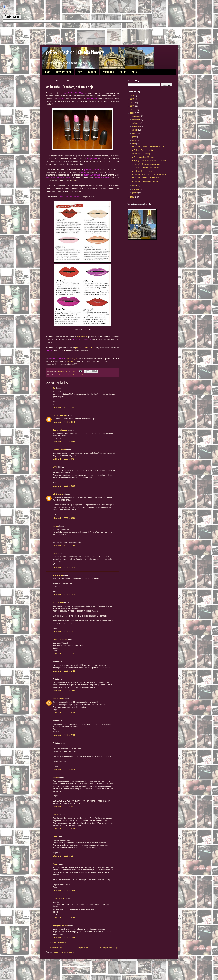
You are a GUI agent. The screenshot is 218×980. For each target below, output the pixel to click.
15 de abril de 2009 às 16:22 (64, 632)
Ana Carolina (58, 603)
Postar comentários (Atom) (64, 952)
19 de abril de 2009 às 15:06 (64, 938)
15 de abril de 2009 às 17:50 (64, 691)
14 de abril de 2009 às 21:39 (64, 407)
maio (134, 140)
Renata (56, 778)
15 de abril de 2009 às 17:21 (64, 671)
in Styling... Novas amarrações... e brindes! (149, 161)
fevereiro (136, 189)
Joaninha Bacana (60, 430)
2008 (132, 197)
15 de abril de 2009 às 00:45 (64, 422)
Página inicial (83, 948)
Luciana (56, 815)
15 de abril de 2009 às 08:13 (64, 486)
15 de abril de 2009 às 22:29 (64, 735)
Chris (55, 467)
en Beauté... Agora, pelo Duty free (145, 178)
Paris (80, 72)
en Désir (68, 375)
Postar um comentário (59, 943)
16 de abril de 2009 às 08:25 (64, 829)
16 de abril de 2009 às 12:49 (64, 891)
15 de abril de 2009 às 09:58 (64, 518)
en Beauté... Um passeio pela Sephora (147, 181)
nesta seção (72, 359)
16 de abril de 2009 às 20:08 (64, 918)
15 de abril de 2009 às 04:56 (64, 442)
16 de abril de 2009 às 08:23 (64, 807)
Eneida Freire (58, 699)
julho (134, 133)
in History (83, 375)
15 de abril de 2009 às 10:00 (64, 545)
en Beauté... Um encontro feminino (146, 168)
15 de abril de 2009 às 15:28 (64, 595)
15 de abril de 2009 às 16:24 (64, 654)
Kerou (55, 526)
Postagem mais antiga (109, 948)
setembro (136, 127)
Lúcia (55, 553)
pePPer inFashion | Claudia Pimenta (75, 53)
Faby (55, 864)
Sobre (135, 72)
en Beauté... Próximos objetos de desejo (148, 147)
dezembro (137, 116)
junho (135, 137)
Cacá (55, 837)
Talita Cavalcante (60, 640)
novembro (137, 120)
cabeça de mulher (60, 926)
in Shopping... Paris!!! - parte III (144, 157)
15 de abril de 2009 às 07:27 (64, 459)
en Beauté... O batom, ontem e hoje (146, 164)
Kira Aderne (58, 575)
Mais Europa (108, 72)
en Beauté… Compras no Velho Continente (149, 174)
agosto (135, 130)
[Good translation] (7, 17)
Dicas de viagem (64, 72)
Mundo (123, 72)
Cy (54, 388)
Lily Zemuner (58, 494)
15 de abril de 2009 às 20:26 (64, 713)
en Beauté (60, 375)
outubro (136, 123)
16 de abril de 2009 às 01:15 (64, 770)
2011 (132, 106)
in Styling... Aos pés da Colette (144, 150)
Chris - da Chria (59, 899)
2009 (132, 113)
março (135, 186)
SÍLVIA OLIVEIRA (60, 415)
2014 (132, 96)
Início (47, 72)
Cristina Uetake (59, 450)
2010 (132, 110)
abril (134, 144)
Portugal (92, 72)
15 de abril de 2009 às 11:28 (64, 568)
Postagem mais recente (56, 948)
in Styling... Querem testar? (143, 171)
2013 (132, 99)
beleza (70, 361)
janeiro (135, 193)
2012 (132, 103)
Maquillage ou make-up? (142, 154)
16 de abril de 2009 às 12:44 (64, 856)
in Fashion (75, 375)
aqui (73, 180)
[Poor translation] (17, 17)
